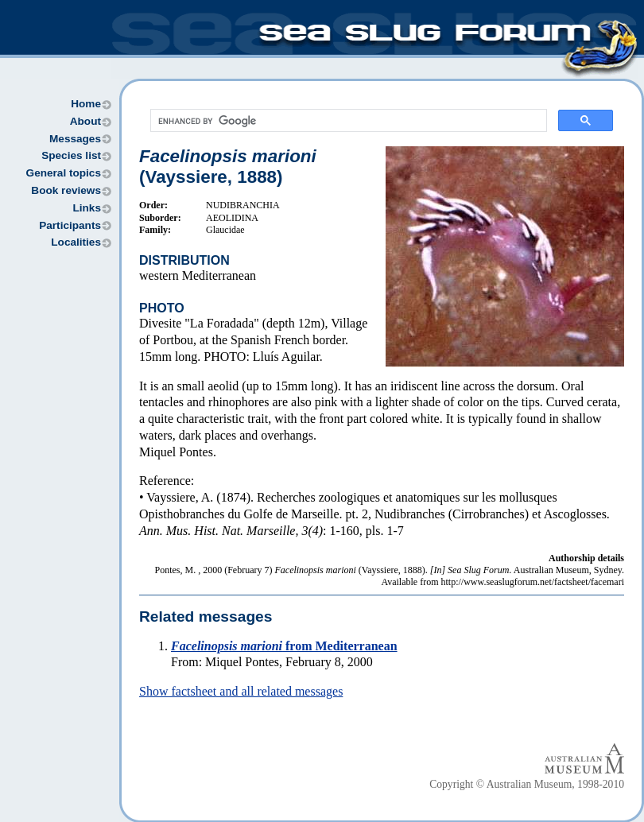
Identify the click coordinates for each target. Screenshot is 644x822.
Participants (70, 225)
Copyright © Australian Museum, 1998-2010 (527, 784)
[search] (347, 121)
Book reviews (66, 190)
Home (86, 104)
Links (87, 208)
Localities (76, 242)
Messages (75, 139)
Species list (71, 155)
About (85, 121)
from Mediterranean (284, 646)
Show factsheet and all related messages (241, 691)
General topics (64, 173)
